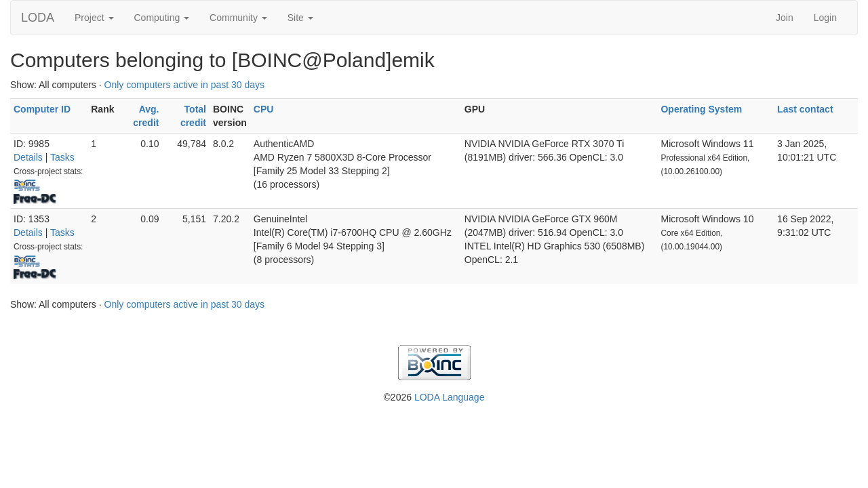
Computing (162, 18)
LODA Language (450, 397)
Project (94, 18)
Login (825, 18)
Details (28, 157)
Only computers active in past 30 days (185, 85)
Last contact (805, 109)
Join (785, 18)
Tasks (62, 157)
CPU (264, 109)
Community (238, 18)
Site (300, 18)
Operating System (701, 109)
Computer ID (42, 109)
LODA (38, 18)
